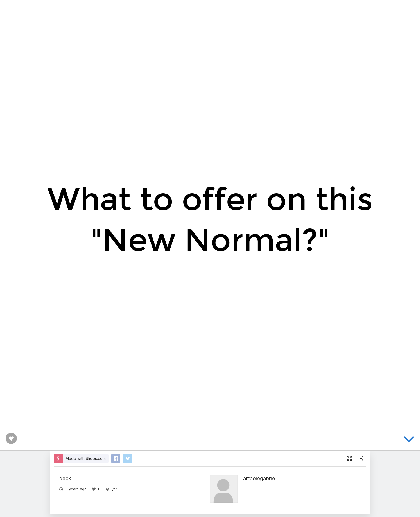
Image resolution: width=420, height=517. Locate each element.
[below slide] (409, 440)
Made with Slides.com (86, 458)
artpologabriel (260, 478)
